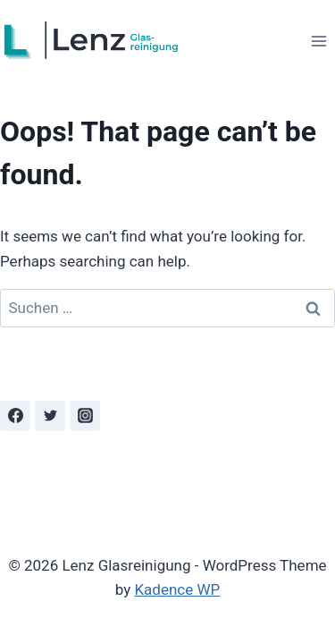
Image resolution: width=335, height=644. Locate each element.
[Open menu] (318, 41)
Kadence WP (177, 589)
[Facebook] (15, 416)
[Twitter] (50, 416)
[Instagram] (85, 416)
